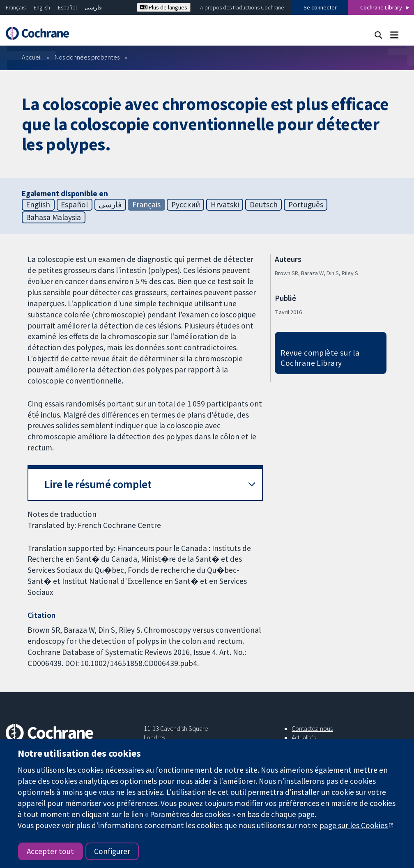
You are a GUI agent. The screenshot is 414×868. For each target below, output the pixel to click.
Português (306, 204)
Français (16, 7)
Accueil (32, 57)
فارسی (93, 7)
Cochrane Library (381, 7)
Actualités (304, 737)
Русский (186, 204)
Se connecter (320, 7)
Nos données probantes (87, 57)
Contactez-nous (312, 728)
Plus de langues (164, 7)
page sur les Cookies (354, 825)
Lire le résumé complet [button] (98, 484)
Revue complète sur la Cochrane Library (320, 358)
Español (67, 7)
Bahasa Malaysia (53, 217)
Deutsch (264, 204)
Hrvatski (225, 204)
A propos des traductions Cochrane (242, 7)
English (42, 7)
